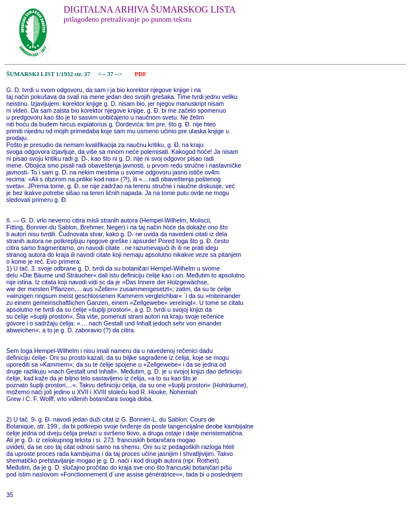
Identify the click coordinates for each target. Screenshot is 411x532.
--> (120, 74)
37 (111, 74)
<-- (102, 74)
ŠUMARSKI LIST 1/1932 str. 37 (48, 74)
